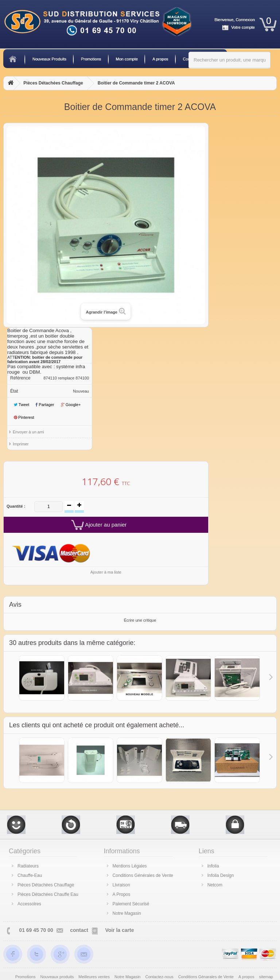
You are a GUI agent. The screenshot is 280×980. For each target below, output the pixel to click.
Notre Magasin (127, 913)
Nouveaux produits (58, 977)
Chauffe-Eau (30, 875)
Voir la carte (119, 930)
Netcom (215, 885)
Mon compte (127, 59)
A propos (160, 59)
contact (79, 930)
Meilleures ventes (95, 977)
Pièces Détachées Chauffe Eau (48, 894)
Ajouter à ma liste (106, 572)
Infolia (213, 866)
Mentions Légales (130, 866)
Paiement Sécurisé (131, 904)
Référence (20, 378)
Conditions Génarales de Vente (207, 977)
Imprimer (21, 444)
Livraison (121, 885)
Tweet (22, 405)
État (14, 391)
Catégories (25, 851)
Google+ (71, 405)
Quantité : (16, 506)
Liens (207, 851)
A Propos (122, 894)
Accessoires (29, 904)
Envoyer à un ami (28, 432)
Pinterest (24, 417)
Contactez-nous (160, 977)
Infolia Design (221, 875)
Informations (122, 851)
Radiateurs (28, 866)
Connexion (245, 20)
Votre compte (243, 27)
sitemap (266, 977)
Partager (45, 405)
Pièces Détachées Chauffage (53, 83)
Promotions (91, 59)
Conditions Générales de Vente (143, 875)
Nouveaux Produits (49, 59)
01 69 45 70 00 (36, 930)
